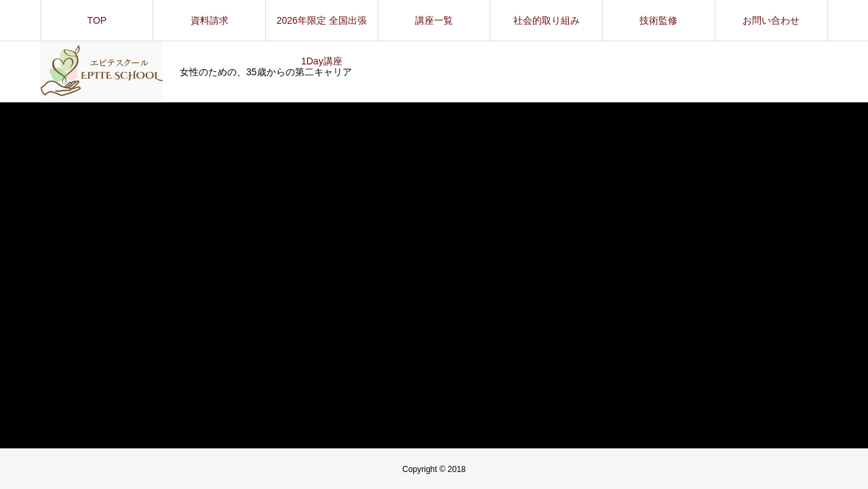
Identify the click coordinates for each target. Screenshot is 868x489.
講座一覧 (434, 20)
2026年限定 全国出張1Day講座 (322, 28)
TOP (97, 20)
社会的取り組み (547, 20)
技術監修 (658, 20)
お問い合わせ (771, 20)
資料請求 (210, 20)
